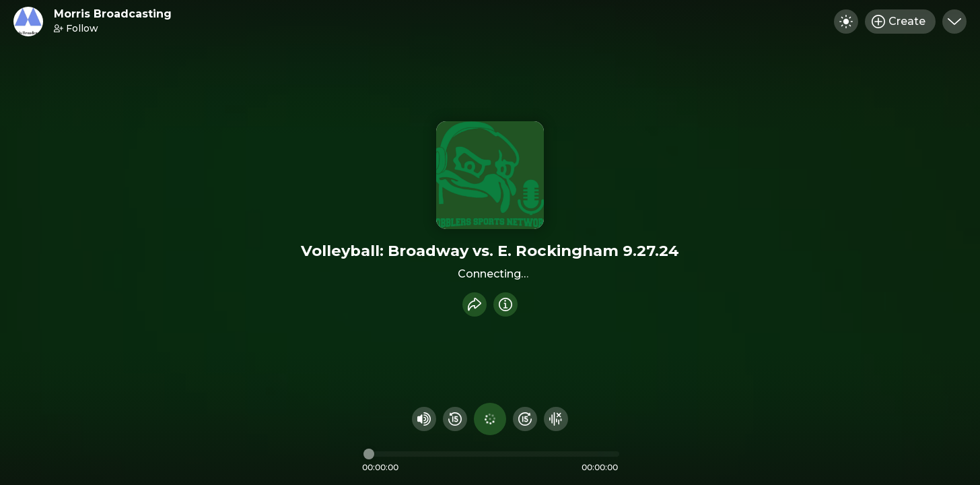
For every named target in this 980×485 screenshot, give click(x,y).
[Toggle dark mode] (846, 22)
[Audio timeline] (491, 454)
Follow (76, 28)
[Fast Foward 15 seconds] (525, 419)
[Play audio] (490, 419)
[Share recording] (475, 304)
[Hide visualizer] (556, 419)
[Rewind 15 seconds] (455, 419)
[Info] (505, 304)
